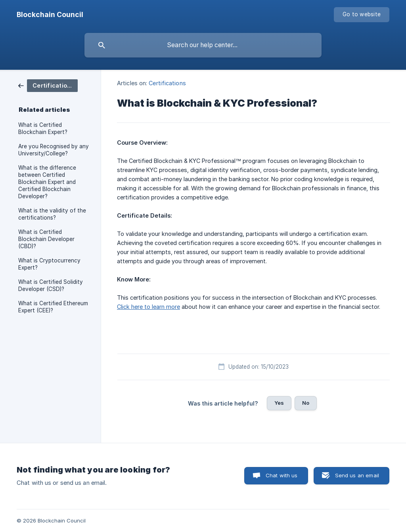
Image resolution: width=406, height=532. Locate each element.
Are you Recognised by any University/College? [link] (54, 150)
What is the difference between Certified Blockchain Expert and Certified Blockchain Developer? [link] (47, 182)
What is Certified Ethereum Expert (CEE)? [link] (53, 307)
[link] (48, 85)
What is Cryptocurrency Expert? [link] (49, 264)
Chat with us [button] (282, 475)
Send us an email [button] (357, 475)
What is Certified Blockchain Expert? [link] (43, 128)
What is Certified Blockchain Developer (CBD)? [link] (46, 239)
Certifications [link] (167, 83)
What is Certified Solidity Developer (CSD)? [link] (51, 285)
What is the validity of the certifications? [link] (52, 214)
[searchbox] (203, 45)
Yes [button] (279, 403)
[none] (50, 15)
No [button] (306, 403)
